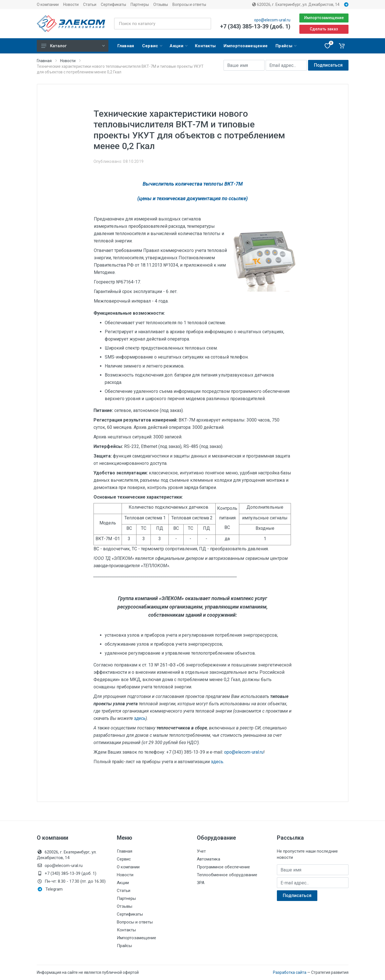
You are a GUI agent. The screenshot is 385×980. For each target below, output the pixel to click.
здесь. (217, 762)
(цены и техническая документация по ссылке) (192, 198)
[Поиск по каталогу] (162, 24)
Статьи (90, 4)
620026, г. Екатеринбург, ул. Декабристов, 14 (296, 4)
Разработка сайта (290, 972)
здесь (140, 718)
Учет (201, 851)
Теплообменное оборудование (227, 875)
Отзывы (161, 4)
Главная (44, 61)
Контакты (126, 930)
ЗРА (201, 883)
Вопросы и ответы (189, 4)
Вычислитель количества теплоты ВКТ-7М (193, 184)
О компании (48, 4)
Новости (71, 4)
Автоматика (209, 859)
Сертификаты (113, 4)
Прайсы (124, 946)
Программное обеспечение (223, 867)
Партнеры (140, 4)
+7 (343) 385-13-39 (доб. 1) (255, 26)
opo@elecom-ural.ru (272, 20)
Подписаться (328, 65)
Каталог (73, 46)
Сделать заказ (324, 29)
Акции (123, 883)
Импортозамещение (324, 18)
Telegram (50, 889)
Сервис (124, 859)
